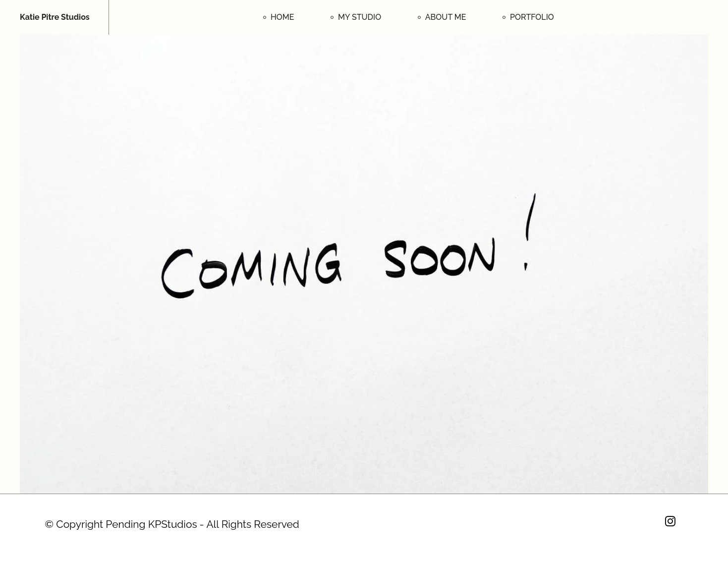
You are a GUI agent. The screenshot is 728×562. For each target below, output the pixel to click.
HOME (282, 17)
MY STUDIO (360, 17)
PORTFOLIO (532, 17)
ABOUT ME (446, 17)
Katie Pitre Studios (55, 17)
